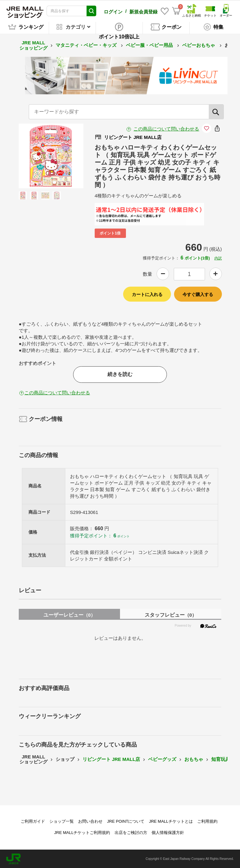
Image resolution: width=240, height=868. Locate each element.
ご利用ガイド (33, 821)
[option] (51, 156)
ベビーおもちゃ (199, 45)
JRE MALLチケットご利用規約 (82, 832)
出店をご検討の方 (131, 832)
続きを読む (120, 374)
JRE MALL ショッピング (33, 45)
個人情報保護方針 (168, 832)
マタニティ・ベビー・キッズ (87, 45)
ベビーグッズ (162, 759)
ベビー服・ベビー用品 (150, 45)
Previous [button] (38, 155)
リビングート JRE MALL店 (111, 759)
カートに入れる (147, 294)
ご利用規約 (207, 821)
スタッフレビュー (171, 614)
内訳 (218, 258)
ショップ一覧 (62, 821)
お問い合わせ (90, 821)
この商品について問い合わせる (166, 128)
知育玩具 (221, 759)
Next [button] (63, 155)
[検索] (216, 111)
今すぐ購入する (198, 294)
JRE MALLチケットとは (171, 821)
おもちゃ (194, 759)
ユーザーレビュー (69, 614)
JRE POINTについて (126, 821)
